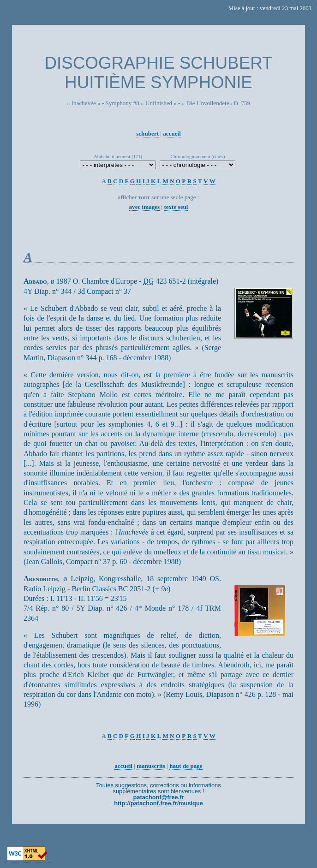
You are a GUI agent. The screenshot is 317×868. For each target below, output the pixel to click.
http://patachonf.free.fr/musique (158, 803)
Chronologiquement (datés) (197, 156)
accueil (172, 134)
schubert (147, 134)
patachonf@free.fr (159, 797)
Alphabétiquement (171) (118, 156)
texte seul (176, 207)
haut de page (186, 766)
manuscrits (151, 766)
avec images (145, 207)
